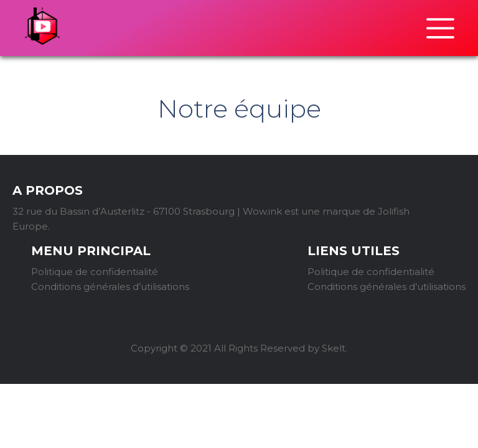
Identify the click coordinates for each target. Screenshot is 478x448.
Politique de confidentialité (95, 272)
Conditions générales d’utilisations (110, 287)
